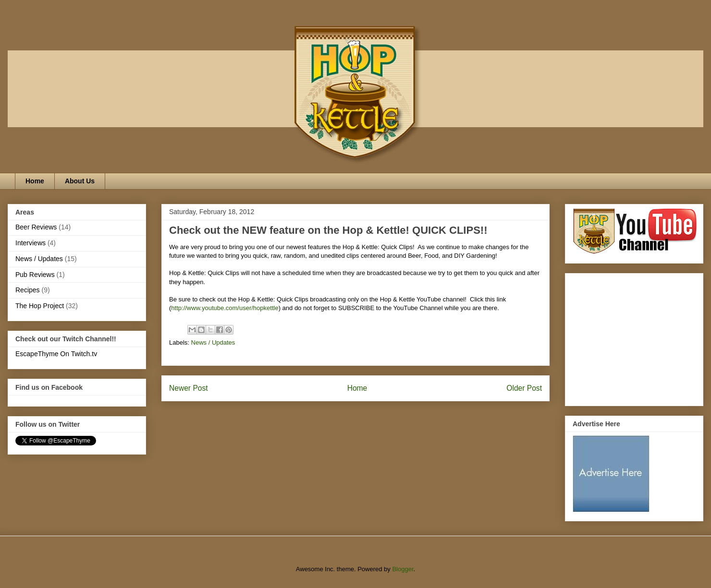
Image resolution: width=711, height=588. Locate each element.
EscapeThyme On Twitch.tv (56, 354)
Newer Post (189, 388)
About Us (80, 181)
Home (35, 181)
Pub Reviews (35, 275)
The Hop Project (40, 306)
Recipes (28, 290)
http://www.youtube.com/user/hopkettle (225, 308)
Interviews (31, 243)
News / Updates (213, 342)
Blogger (403, 569)
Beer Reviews (36, 227)
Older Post (524, 388)
